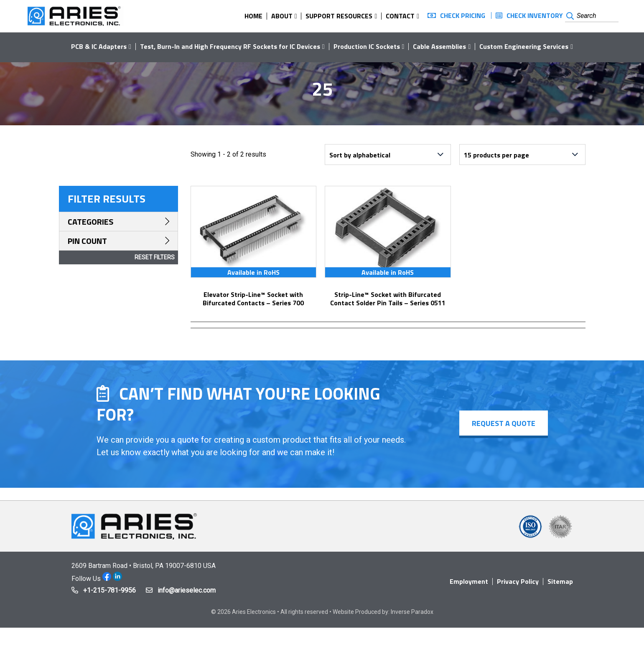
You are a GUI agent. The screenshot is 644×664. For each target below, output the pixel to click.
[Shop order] (388, 155)
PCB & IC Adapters (99, 46)
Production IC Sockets (367, 46)
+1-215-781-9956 (109, 590)
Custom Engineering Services (524, 46)
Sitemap (560, 581)
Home (253, 16)
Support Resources (339, 16)
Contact (400, 16)
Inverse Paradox (412, 612)
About (282, 16)
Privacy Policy (518, 581)
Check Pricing (463, 15)
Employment (469, 581)
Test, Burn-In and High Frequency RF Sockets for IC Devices (230, 46)
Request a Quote (504, 423)
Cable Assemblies (439, 46)
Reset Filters (155, 257)
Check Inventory (535, 15)
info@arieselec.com (187, 590)
